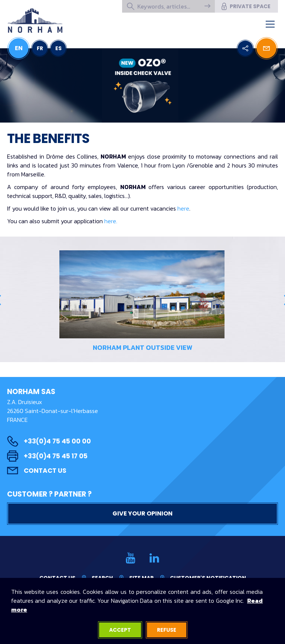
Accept (120, 630)
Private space (245, 6)
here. (111, 221)
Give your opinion (142, 513)
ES (58, 48)
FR (40, 48)
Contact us (37, 471)
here (183, 208)
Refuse (167, 630)
